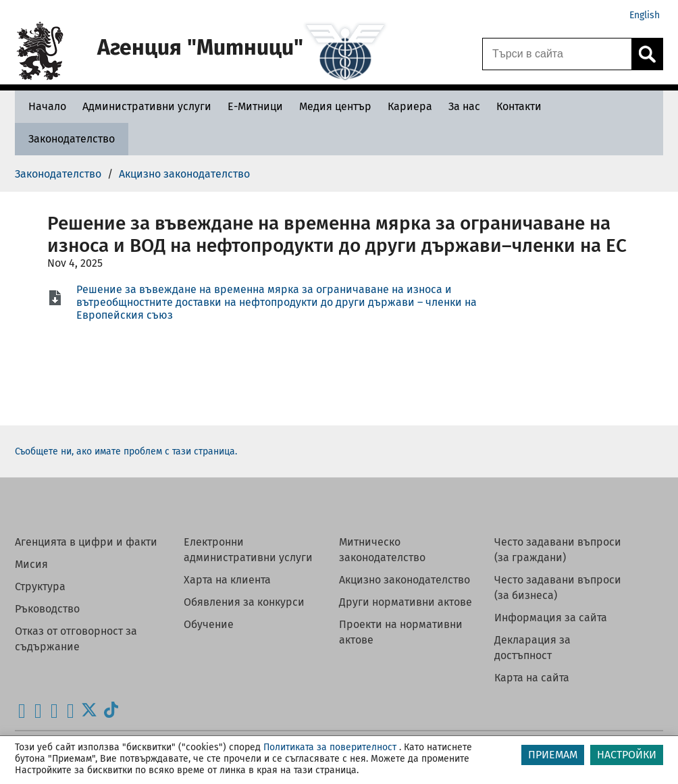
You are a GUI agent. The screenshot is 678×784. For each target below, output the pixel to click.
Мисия (31, 564)
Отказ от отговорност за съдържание (76, 639)
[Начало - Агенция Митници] (44, 106)
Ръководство (47, 609)
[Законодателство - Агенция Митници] (72, 139)
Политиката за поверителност (330, 747)
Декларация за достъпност (532, 648)
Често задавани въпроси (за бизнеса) (558, 587)
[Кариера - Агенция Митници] (410, 106)
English (645, 15)
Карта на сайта (532, 678)
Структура (40, 586)
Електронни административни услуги (248, 550)
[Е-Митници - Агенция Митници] (255, 106)
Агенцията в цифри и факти (86, 542)
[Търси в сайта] (557, 54)
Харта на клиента (227, 580)
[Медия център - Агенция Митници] (335, 106)
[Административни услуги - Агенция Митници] (147, 106)
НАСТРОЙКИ (627, 755)
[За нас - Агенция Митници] (464, 106)
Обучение (209, 624)
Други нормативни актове (406, 602)
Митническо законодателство (382, 550)
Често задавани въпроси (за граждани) (558, 550)
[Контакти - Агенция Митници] (519, 106)
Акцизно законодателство (405, 580)
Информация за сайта (551, 618)
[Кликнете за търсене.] (647, 54)
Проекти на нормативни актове (401, 632)
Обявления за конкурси (244, 602)
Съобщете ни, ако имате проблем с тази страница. (126, 451)
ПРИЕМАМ (553, 755)
